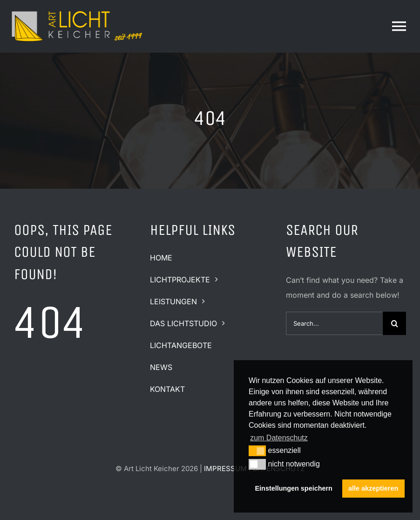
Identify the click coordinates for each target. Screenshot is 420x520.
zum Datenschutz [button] (279, 438)
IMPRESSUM (225, 469)
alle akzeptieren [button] (373, 488)
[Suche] (394, 323)
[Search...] (334, 323)
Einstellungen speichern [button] (294, 488)
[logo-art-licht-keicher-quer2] (77, 11)
